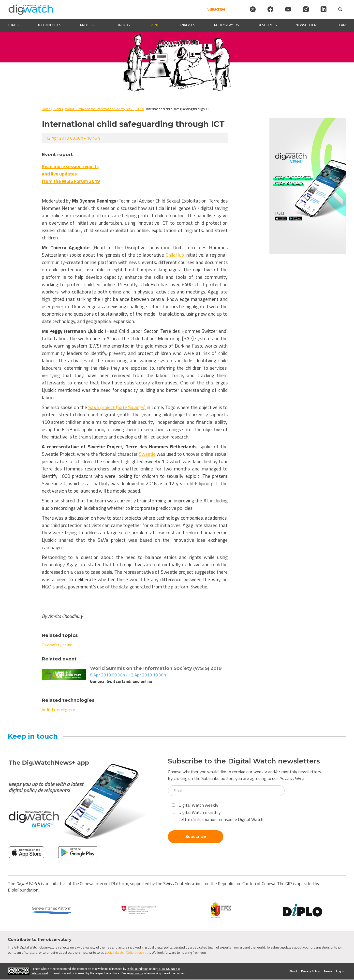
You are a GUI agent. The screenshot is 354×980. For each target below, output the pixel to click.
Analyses (187, 25)
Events (155, 25)
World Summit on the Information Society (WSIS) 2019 (105, 109)
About (293, 971)
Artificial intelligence (58, 710)
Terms (328, 971)
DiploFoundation (138, 969)
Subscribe (216, 9)
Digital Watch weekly (195, 805)
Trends (124, 25)
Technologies (49, 25)
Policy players (227, 25)
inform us (137, 973)
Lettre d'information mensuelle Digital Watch (218, 819)
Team (342, 25)
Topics (13, 25)
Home (46, 109)
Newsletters (307, 25)
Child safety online (57, 645)
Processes (89, 25)
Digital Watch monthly (196, 812)
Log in (340, 971)
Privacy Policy (291, 778)
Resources (267, 25)
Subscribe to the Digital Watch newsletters (244, 761)
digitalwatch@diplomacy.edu (129, 952)
